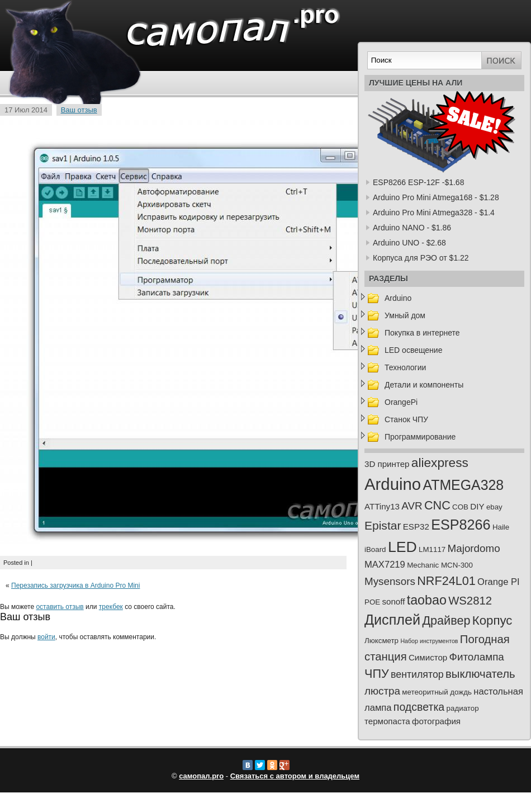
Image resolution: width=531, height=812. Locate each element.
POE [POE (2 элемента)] (372, 602)
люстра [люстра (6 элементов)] (382, 691)
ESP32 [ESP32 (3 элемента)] (416, 527)
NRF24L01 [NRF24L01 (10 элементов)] (446, 581)
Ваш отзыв (79, 110)
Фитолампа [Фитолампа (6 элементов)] (477, 657)
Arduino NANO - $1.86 (412, 228)
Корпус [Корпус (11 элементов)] (492, 620)
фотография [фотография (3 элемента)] (436, 721)
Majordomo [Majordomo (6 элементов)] (474, 548)
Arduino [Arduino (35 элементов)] (393, 484)
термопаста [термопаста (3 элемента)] (387, 721)
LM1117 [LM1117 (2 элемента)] (432, 549)
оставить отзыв (60, 607)
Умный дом (405, 315)
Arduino (398, 298)
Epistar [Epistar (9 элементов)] (383, 525)
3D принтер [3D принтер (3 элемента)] (387, 464)
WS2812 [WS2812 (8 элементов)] (470, 601)
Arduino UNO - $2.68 (409, 243)
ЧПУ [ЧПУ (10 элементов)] (377, 674)
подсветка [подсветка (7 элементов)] (419, 707)
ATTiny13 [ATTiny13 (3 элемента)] (382, 506)
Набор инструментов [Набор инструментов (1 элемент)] (429, 641)
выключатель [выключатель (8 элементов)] (480, 674)
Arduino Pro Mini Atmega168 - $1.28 (436, 197)
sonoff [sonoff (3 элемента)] (394, 601)
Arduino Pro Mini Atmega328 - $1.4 (434, 213)
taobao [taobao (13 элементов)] (427, 600)
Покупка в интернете (422, 333)
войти (46, 637)
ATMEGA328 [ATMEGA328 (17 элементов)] (463, 485)
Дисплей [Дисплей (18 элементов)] (392, 620)
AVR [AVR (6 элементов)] (412, 506)
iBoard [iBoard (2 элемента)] (375, 549)
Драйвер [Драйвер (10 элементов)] (446, 620)
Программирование (420, 437)
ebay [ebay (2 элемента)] (494, 507)
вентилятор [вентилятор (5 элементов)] (417, 674)
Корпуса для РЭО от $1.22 (421, 258)
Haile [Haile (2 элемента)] (501, 527)
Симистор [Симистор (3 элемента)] (428, 657)
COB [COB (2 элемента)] (460, 507)
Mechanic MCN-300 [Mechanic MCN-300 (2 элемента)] (440, 565)
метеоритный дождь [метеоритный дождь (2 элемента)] (437, 692)
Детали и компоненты (424, 385)
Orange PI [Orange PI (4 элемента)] (499, 582)
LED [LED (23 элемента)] (402, 547)
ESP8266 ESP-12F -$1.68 (418, 182)
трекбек (111, 607)
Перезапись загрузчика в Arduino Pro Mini (75, 586)
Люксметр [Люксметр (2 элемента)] (381, 641)
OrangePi (401, 402)
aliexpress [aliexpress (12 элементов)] (440, 462)
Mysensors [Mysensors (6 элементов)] (390, 581)
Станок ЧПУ (406, 419)
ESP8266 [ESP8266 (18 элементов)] (461, 525)
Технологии (405, 367)
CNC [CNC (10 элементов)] (437, 505)
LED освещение (413, 350)
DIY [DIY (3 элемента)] (477, 506)
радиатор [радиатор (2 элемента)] (463, 708)
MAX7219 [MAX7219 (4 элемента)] (385, 565)
